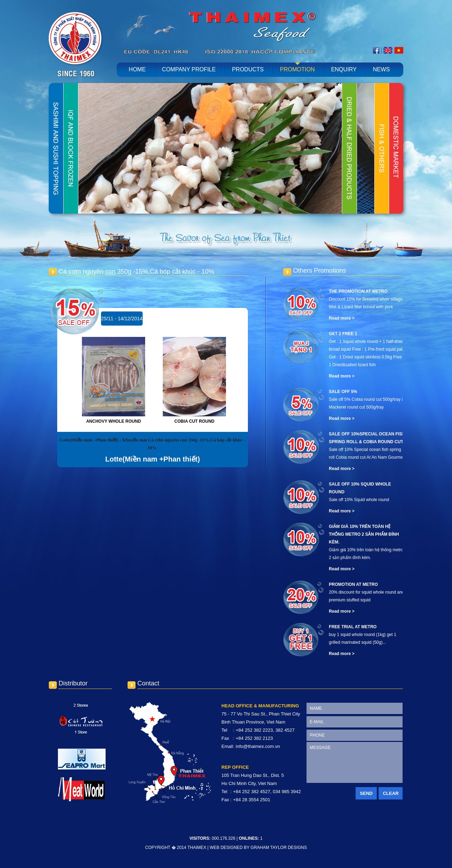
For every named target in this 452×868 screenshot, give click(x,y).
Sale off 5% (343, 392)
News (381, 69)
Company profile (189, 69)
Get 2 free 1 (343, 334)
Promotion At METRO (353, 584)
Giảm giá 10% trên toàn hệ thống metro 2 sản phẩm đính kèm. (364, 534)
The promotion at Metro (358, 291)
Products (248, 69)
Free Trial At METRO (353, 627)
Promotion (298, 69)
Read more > (341, 318)
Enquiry (344, 69)
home (137, 69)
